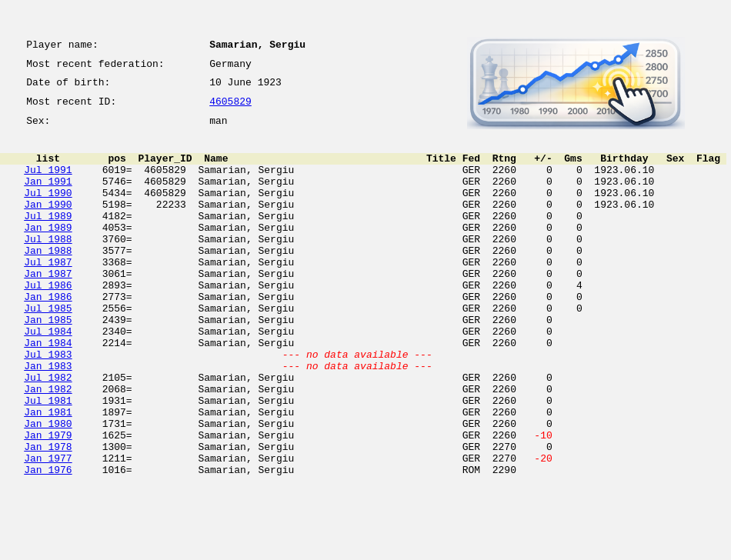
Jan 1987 (48, 308)
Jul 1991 (48, 183)
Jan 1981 (48, 474)
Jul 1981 (48, 460)
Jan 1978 (48, 515)
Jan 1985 (48, 363)
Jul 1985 (48, 349)
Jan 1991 (48, 197)
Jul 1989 (48, 238)
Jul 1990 (48, 211)
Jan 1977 (48, 529)
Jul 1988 (48, 266)
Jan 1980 (48, 488)
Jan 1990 (48, 225)
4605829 (230, 109)
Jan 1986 (48, 335)
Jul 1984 (48, 377)
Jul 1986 (48, 322)
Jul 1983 (48, 405)
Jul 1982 (48, 432)
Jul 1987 (48, 294)
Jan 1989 (48, 252)
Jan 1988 (48, 280)
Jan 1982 (48, 446)
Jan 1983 (48, 418)
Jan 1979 (48, 502)
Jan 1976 (48, 543)
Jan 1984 (48, 391)
